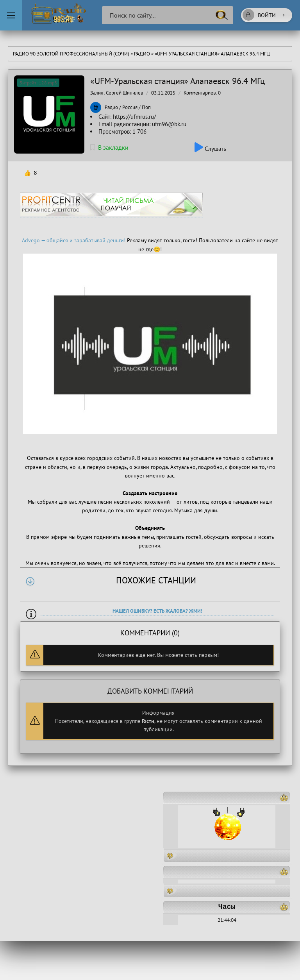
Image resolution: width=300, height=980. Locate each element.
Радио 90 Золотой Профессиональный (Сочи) (71, 54)
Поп (146, 107)
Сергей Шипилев (124, 93)
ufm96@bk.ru (169, 124)
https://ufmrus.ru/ (134, 117)
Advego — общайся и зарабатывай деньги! (74, 240)
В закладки (109, 147)
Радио (142, 54)
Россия (130, 107)
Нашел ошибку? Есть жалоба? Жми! (157, 611)
